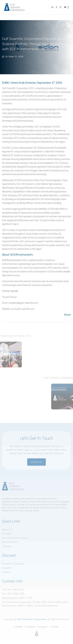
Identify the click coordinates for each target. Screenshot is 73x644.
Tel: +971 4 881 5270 (13, 590)
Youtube (54, 628)
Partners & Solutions (13, 565)
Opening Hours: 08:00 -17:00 (17, 599)
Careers (6, 573)
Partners (7, 535)
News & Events (10, 543)
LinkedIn (19, 628)
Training (6, 547)
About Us (7, 530)
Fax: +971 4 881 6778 (13, 595)
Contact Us (36, 463)
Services (7, 569)
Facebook (30, 628)
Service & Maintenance (15, 539)
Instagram (43, 628)
